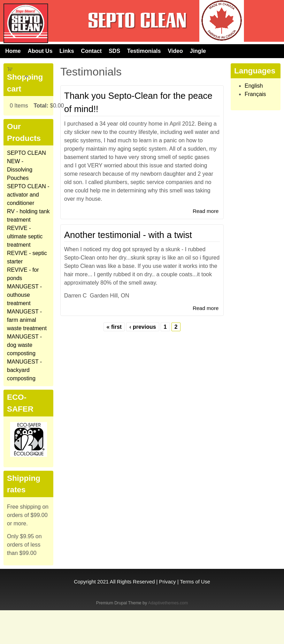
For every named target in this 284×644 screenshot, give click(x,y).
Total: (41, 106)
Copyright (85, 582)
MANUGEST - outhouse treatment (24, 295)
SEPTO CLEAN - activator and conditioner (28, 195)
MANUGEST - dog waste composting (24, 345)
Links (67, 51)
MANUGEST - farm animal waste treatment (27, 320)
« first (114, 327)
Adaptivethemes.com (168, 603)
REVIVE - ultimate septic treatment (25, 236)
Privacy (167, 582)
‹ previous (143, 327)
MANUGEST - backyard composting (24, 370)
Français (255, 94)
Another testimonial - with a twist (128, 235)
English (254, 86)
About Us (40, 51)
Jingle (198, 51)
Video (175, 51)
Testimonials (144, 51)
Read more (206, 211)
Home (13, 51)
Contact (91, 51)
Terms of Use (195, 582)
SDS (114, 51)
